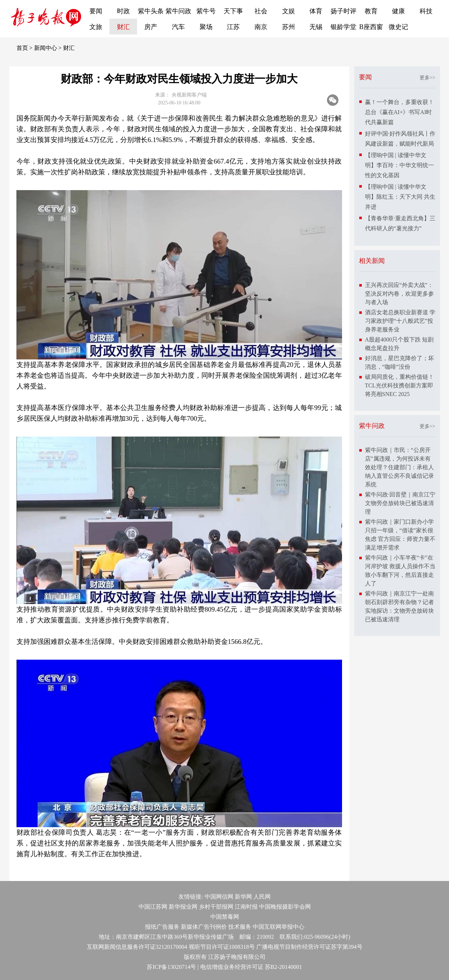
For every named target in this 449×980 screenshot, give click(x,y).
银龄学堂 (343, 27)
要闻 (96, 11)
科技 (426, 11)
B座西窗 (371, 27)
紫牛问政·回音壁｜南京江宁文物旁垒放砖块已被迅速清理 (400, 503)
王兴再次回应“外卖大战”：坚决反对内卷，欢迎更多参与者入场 (399, 294)
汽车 (178, 27)
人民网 (262, 897)
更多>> (427, 78)
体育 (316, 11)
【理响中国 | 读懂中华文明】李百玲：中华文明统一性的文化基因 (399, 165)
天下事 (233, 11)
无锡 (316, 27)
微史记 (398, 27)
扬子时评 (343, 11)
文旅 (96, 27)
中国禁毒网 (225, 917)
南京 (261, 27)
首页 (22, 48)
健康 (398, 11)
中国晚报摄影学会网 (285, 907)
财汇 (123, 27)
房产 (151, 27)
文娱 (289, 11)
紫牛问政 (178, 11)
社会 (261, 11)
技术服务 (240, 927)
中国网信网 (219, 897)
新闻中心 (46, 48)
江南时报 (246, 907)
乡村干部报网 (216, 907)
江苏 (233, 27)
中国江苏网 (153, 907)
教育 (371, 11)
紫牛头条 (151, 11)
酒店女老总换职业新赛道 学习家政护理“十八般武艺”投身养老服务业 (400, 321)
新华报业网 (183, 907)
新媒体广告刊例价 (204, 927)
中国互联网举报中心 (279, 927)
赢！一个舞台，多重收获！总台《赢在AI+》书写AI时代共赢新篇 (399, 112)
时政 (123, 11)
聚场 (206, 27)
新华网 (243, 897)
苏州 (289, 27)
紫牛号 (206, 11)
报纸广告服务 (162, 927)
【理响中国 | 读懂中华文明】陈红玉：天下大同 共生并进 (400, 197)
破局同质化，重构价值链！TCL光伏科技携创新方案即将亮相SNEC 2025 (399, 385)
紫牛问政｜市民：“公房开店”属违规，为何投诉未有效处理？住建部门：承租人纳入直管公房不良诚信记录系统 (399, 467)
